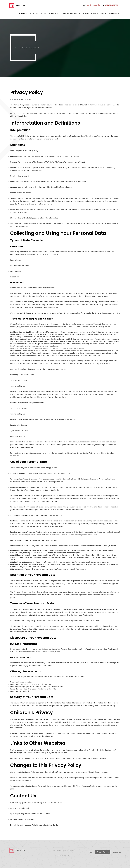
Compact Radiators (29, 13)
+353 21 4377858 (111, 5)
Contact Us (117, 852)
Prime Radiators (50, 13)
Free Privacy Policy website (95, 364)
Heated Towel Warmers (94, 13)
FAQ (90, 852)
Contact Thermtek (43, 814)
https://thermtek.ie (51, 218)
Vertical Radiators (70, 13)
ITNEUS (69, 855)
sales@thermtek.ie (93, 5)
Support (114, 13)
